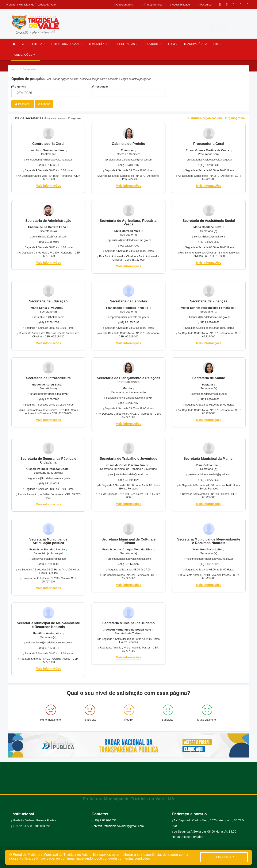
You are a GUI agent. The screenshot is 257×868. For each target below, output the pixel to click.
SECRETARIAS (126, 44)
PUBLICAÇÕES (24, 55)
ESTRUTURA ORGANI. (67, 44)
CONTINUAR (224, 857)
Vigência (19, 87)
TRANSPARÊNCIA (195, 44)
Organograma (235, 118)
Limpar (44, 104)
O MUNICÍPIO (99, 44)
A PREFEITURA (33, 44)
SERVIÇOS (152, 44)
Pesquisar (100, 87)
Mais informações (48, 185)
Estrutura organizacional (206, 118)
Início (15, 69)
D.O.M (172, 44)
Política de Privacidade (37, 858)
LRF (217, 44)
